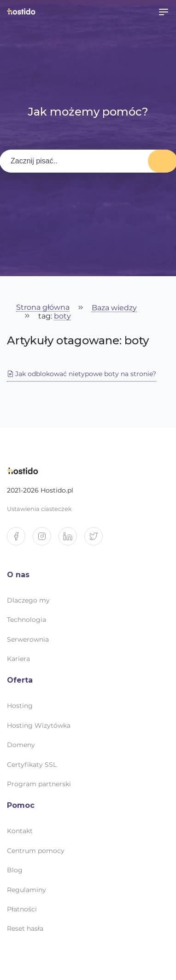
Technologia (26, 620)
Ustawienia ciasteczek (39, 509)
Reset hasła (25, 928)
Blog (15, 870)
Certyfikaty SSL (32, 765)
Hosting (20, 706)
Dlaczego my (28, 600)
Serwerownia (28, 639)
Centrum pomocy (36, 851)
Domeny (21, 745)
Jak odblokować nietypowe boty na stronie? (82, 374)
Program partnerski (39, 784)
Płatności (22, 909)
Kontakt (20, 831)
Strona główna (43, 308)
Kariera (18, 659)
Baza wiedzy (114, 308)
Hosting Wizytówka (39, 725)
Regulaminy (26, 890)
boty (62, 316)
